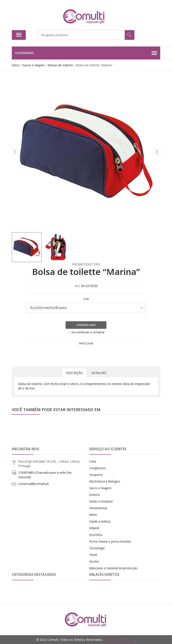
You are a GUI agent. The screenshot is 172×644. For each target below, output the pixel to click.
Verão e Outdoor (101, 501)
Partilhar (86, 344)
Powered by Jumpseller (120, 640)
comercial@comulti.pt (34, 484)
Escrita (94, 561)
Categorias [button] (86, 53)
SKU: (77, 286)
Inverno (95, 495)
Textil (93, 555)
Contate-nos (86, 325)
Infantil (94, 528)
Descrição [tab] (74, 373)
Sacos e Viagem (100, 488)
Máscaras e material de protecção (113, 568)
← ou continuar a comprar (86, 332)
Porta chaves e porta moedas (110, 541)
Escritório (96, 535)
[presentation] (15, 152)
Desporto (96, 475)
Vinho (93, 515)
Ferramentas (98, 508)
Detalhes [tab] (99, 373)
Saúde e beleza (100, 521)
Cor (86, 299)
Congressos (98, 468)
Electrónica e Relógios (105, 481)
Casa (93, 461)
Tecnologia (97, 548)
